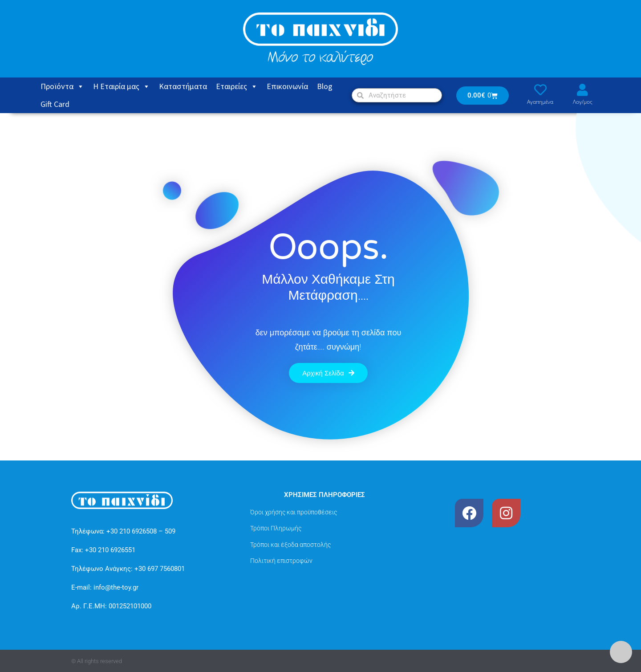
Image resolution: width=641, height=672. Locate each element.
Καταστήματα (183, 86)
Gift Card (55, 104)
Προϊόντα (62, 86)
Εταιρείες (237, 86)
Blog (325, 86)
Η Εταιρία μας (122, 86)
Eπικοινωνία (287, 86)
